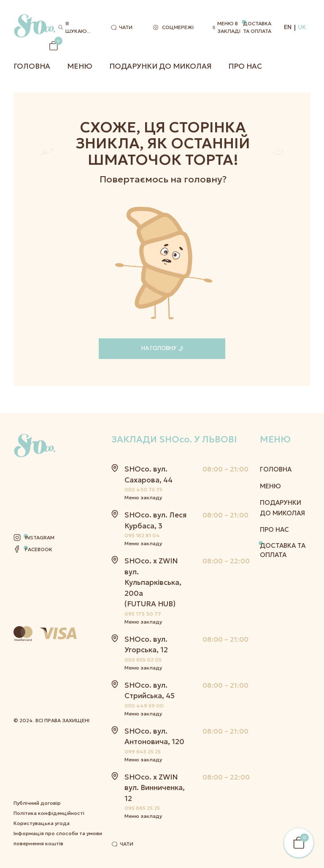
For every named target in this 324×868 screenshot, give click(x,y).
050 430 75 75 (143, 489)
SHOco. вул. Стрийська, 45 (150, 691)
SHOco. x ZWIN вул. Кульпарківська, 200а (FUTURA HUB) (153, 582)
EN (288, 27)
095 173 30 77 (143, 614)
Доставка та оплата (257, 27)
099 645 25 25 (143, 751)
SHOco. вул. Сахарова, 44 (148, 474)
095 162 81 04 (142, 535)
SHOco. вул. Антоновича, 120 (154, 737)
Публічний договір (37, 722)
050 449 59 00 (144, 706)
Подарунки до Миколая (160, 66)
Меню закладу (143, 497)
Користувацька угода (42, 743)
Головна (32, 66)
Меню (80, 66)
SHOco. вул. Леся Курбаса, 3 (155, 520)
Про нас (245, 66)
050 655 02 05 (143, 660)
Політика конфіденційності (49, 733)
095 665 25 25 (142, 808)
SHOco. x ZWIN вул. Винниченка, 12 (155, 788)
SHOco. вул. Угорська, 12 (146, 645)
